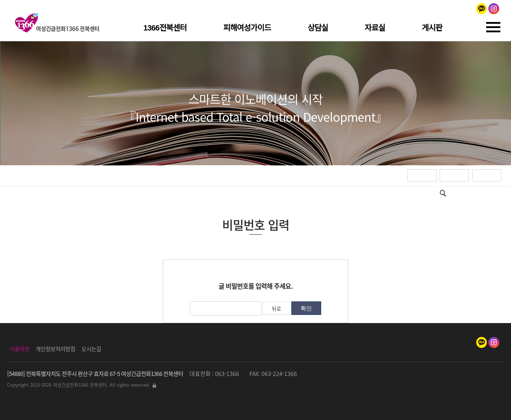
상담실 (318, 28)
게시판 (432, 28)
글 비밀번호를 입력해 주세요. (256, 286)
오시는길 (91, 349)
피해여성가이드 (247, 28)
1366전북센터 (165, 28)
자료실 (375, 28)
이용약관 (20, 349)
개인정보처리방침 (55, 349)
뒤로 (276, 309)
